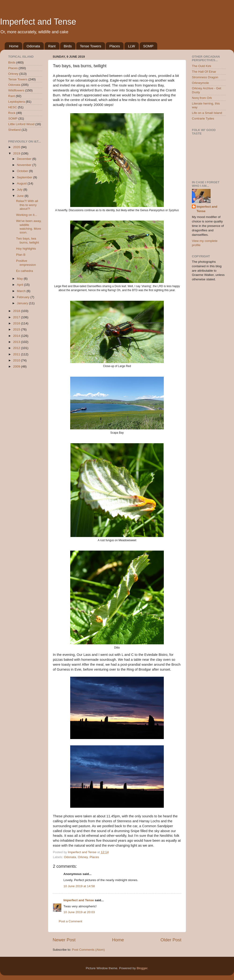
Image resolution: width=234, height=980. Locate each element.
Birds (68, 46)
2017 (17, 317)
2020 (17, 147)
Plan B (21, 255)
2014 (17, 336)
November (25, 165)
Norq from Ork (202, 98)
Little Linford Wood (21, 124)
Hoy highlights (26, 249)
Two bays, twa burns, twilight (28, 240)
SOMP (148, 46)
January (23, 303)
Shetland (14, 130)
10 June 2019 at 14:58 (79, 886)
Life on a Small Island (207, 113)
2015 (17, 329)
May (20, 279)
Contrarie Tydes (203, 118)
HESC (13, 107)
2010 (17, 360)
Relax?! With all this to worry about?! (27, 205)
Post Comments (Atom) (88, 950)
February (24, 297)
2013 (17, 342)
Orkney (83, 857)
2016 (17, 323)
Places (115, 46)
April (20, 285)
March (22, 291)
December (25, 159)
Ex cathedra (25, 271)
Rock (12, 113)
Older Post (171, 940)
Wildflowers (16, 90)
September (25, 177)
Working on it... (27, 215)
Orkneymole (200, 83)
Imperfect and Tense (38, 22)
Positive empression (26, 263)
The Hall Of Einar (204, 72)
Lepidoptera (16, 102)
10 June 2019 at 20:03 (79, 912)
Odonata (33, 46)
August (22, 183)
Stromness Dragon (205, 77)
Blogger (142, 968)
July (20, 190)
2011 (17, 354)
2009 (17, 366)
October (23, 171)
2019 (17, 153)
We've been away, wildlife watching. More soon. (29, 227)
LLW (132, 46)
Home (14, 46)
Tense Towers (90, 46)
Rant (52, 46)
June (21, 196)
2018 (17, 311)
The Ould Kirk (202, 66)
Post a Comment (71, 921)
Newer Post (64, 940)
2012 (17, 348)
